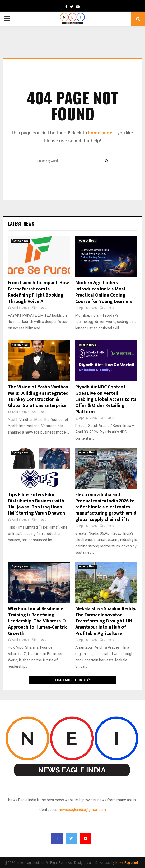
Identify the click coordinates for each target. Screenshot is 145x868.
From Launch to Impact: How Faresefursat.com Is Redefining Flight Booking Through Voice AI (38, 292)
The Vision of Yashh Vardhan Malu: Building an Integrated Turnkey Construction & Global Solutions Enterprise (38, 396)
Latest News (21, 224)
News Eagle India (128, 863)
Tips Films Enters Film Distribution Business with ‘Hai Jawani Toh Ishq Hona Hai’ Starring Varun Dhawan (36, 504)
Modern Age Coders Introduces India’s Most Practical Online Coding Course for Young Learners (104, 292)
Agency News (20, 241)
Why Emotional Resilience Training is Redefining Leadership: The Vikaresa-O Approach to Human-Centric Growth (38, 621)
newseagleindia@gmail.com (82, 810)
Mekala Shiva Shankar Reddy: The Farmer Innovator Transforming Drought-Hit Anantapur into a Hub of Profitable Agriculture (106, 621)
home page (100, 133)
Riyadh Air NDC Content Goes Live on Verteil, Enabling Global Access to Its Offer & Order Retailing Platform (106, 399)
